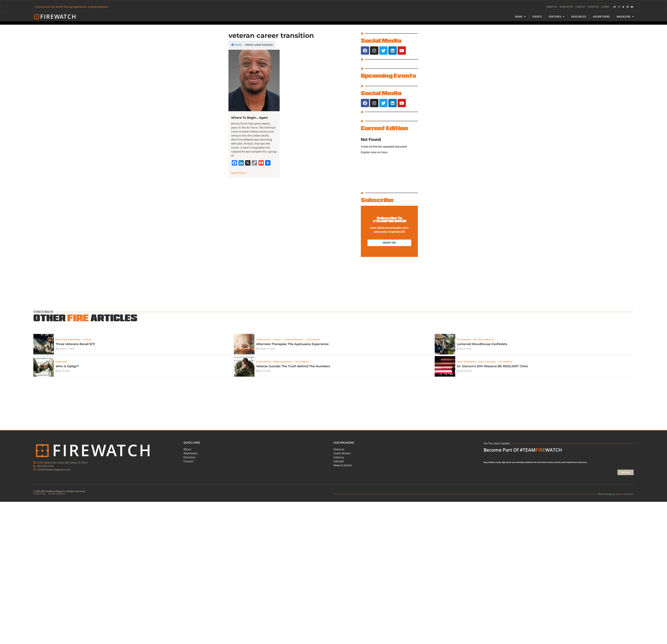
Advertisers (601, 17)
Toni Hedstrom (313, 340)
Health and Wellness (294, 340)
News (520, 17)
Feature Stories (264, 340)
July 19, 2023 (63, 371)
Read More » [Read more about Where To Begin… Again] (239, 173)
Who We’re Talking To (484, 340)
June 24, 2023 (465, 371)
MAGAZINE (625, 17)
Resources (579, 17)
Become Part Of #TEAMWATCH (523, 450)
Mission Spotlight (487, 362)
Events (537, 17)
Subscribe (377, 200)
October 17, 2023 (65, 349)
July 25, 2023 (464, 349)
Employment (61, 362)
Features (87, 340)
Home (237, 45)
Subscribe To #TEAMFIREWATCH (389, 219)
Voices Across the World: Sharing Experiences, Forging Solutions (71, 7)
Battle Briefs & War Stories (68, 340)
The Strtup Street (624, 494)
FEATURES (557, 17)
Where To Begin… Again (249, 118)
